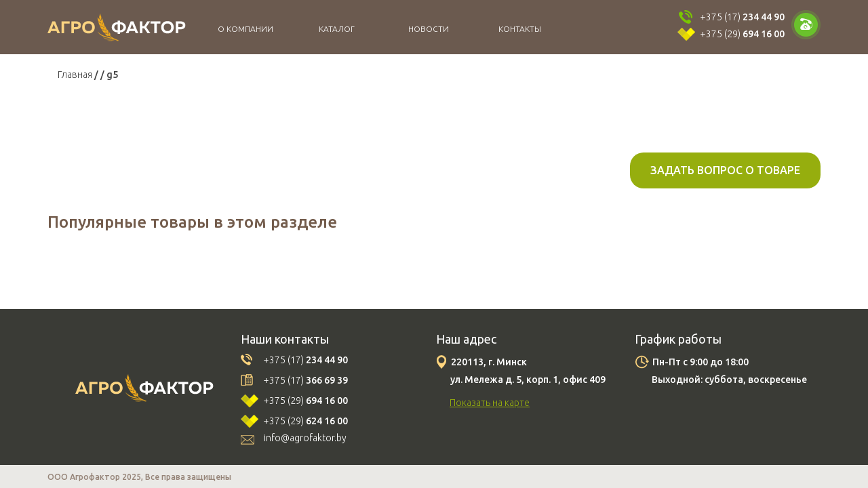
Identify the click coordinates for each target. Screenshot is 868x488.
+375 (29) (742, 34)
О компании (245, 29)
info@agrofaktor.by (305, 438)
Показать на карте (490, 403)
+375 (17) (742, 17)
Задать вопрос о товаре (725, 170)
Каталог (337, 29)
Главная (75, 75)
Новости (429, 29)
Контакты (520, 29)
